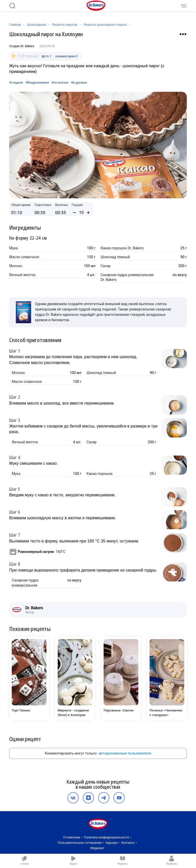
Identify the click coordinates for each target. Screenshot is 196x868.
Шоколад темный (115, 257)
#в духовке (79, 83)
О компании (71, 837)
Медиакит (97, 848)
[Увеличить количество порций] (88, 213)
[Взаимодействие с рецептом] (183, 34)
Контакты (128, 843)
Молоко (16, 266)
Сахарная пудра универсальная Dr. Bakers (127, 277)
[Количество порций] (81, 212)
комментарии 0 (66, 56)
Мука (14, 248)
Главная (15, 25)
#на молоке (60, 83)
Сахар (106, 266)
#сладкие (16, 83)
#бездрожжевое (37, 83)
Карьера (112, 843)
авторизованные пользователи (125, 753)
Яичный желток (22, 275)
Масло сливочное (24, 257)
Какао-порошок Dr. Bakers (122, 248)
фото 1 (46, 56)
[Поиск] (12, 6)
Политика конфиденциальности (107, 837)
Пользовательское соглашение (80, 843)
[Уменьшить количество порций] (75, 213)
